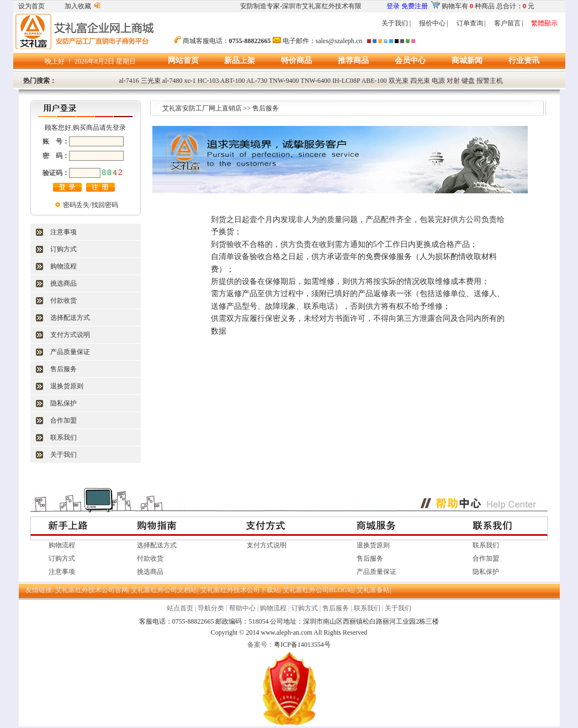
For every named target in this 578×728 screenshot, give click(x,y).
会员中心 (410, 60)
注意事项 (63, 232)
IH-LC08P (346, 81)
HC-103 (208, 81)
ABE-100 (374, 81)
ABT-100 (233, 81)
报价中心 (432, 23)
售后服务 (63, 369)
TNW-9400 (284, 81)
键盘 (468, 81)
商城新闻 (467, 60)
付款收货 (63, 300)
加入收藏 (78, 6)
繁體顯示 (544, 23)
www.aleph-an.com (286, 632)
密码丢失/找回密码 (90, 205)
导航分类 (211, 608)
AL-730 (257, 81)
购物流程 (63, 266)
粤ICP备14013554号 (302, 645)
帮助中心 (242, 608)
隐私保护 (63, 403)
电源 (438, 81)
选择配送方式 (70, 318)
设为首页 (31, 6)
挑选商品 (63, 283)
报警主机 (490, 81)
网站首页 (183, 60)
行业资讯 (524, 60)
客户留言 (507, 23)
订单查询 (470, 23)
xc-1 (190, 81)
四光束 (420, 81)
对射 (453, 81)
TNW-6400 (315, 81)
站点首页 (180, 608)
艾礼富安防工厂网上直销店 (202, 108)
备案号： (261, 645)
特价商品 (296, 60)
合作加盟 (63, 420)
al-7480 (173, 81)
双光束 (399, 81)
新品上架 (240, 60)
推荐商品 (353, 60)
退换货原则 (67, 386)
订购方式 (63, 249)
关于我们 (395, 23)
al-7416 (129, 81)
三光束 (151, 81)
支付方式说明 (70, 335)
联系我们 (63, 437)
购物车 (452, 6)
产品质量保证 (70, 352)
